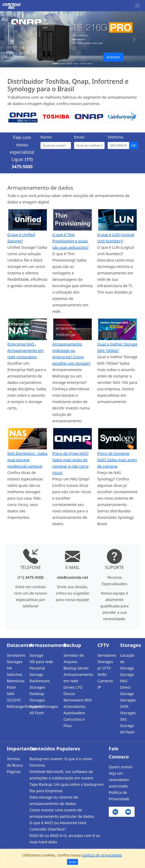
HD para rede (41, 662)
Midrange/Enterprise (16, 706)
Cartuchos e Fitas (74, 722)
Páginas (14, 772)
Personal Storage (37, 671)
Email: (79, 137)
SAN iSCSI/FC (14, 697)
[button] (133, 117)
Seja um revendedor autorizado (119, 780)
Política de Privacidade (119, 796)
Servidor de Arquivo (74, 658)
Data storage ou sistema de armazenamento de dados (54, 800)
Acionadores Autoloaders (74, 710)
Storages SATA (128, 703)
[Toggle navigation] (137, 6)
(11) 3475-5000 (31, 577)
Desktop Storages (37, 697)
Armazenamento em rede (78, 678)
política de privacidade (102, 855)
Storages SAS (128, 716)
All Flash (37, 713)
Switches (15, 674)
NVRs (102, 674)
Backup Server (76, 668)
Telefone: (116, 137)
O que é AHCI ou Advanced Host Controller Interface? (58, 826)
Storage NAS (127, 678)
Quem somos (121, 767)
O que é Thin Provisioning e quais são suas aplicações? (70, 241)
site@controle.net (72, 577)
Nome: (46, 137)
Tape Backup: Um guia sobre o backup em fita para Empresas (67, 788)
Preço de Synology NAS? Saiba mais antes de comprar (117, 460)
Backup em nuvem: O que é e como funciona (61, 762)
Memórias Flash (16, 684)
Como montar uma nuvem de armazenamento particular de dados (62, 813)
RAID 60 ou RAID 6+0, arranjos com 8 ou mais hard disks (65, 839)
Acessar (113, 57)
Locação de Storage (127, 662)
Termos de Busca (15, 762)
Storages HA (15, 665)
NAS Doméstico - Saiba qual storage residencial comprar (27, 460)
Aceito (73, 862)
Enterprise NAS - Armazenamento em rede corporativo (25, 350)
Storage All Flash (127, 729)
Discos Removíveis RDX (78, 697)
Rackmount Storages (40, 684)
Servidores (16, 655)
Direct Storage (127, 690)
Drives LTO (73, 687)
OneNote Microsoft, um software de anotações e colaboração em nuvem (61, 775)
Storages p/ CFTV (105, 665)
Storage (36, 655)
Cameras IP (105, 684)
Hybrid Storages (44, 706)
